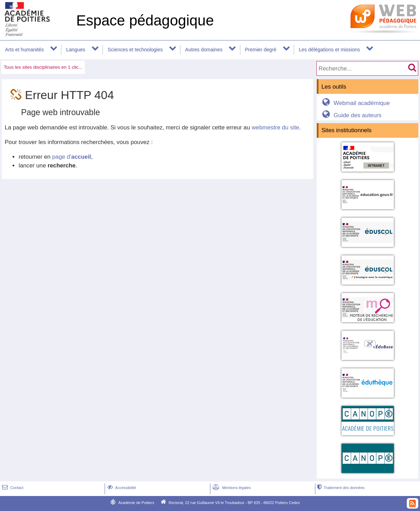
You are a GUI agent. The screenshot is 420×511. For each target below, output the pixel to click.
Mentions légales (231, 488)
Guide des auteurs (351, 115)
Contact (12, 488)
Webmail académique (355, 103)
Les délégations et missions (329, 50)
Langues (76, 50)
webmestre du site (275, 127)
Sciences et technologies (135, 50)
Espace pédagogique (145, 20)
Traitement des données (340, 488)
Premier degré (261, 50)
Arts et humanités (24, 50)
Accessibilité (121, 488)
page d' (72, 157)
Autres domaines (204, 50)
